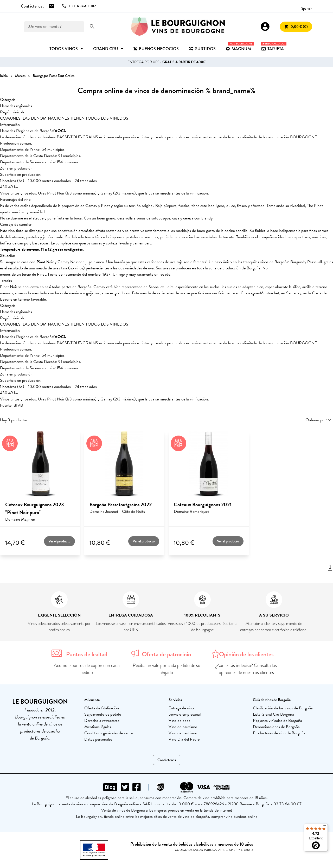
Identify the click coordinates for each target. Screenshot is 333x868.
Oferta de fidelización (102, 708)
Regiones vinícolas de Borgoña (277, 721)
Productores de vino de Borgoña (279, 733)
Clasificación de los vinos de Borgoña (283, 708)
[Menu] (325, 827)
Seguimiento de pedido (103, 714)
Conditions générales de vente (108, 733)
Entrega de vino (181, 708)
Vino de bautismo (183, 727)
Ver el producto (59, 541)
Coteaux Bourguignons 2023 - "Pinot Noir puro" (36, 508)
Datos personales (98, 739)
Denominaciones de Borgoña (276, 727)
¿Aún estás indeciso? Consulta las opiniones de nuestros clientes (246, 669)
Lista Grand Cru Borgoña (273, 714)
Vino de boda (180, 721)
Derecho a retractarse (102, 721)
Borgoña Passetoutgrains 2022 (121, 504)
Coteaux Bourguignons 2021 (203, 504)
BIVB (18, 405)
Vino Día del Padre (184, 739)
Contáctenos (167, 760)
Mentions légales (98, 727)
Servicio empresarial (185, 714)
